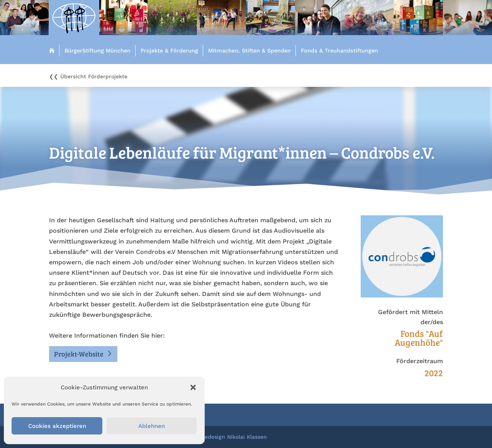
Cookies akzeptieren (57, 426)
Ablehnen (152, 426)
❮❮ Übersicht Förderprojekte (88, 77)
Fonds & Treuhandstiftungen (339, 51)
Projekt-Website (79, 354)
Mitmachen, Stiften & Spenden (249, 51)
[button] (193, 387)
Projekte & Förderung (169, 51)
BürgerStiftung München (98, 51)
